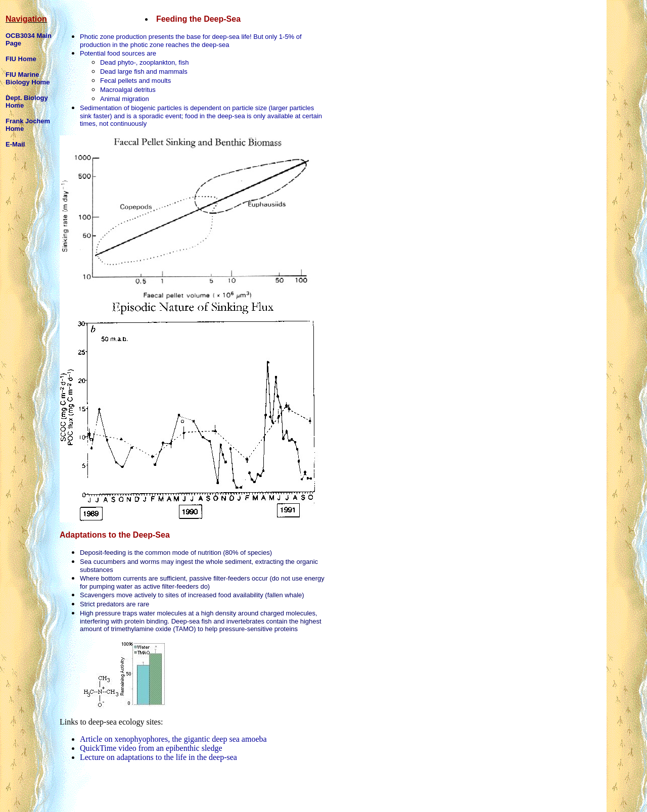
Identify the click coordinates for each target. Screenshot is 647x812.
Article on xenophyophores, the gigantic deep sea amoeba (173, 739)
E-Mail (15, 144)
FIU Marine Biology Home (28, 78)
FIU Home (21, 59)
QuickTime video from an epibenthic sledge (151, 748)
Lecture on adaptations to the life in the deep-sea (158, 757)
